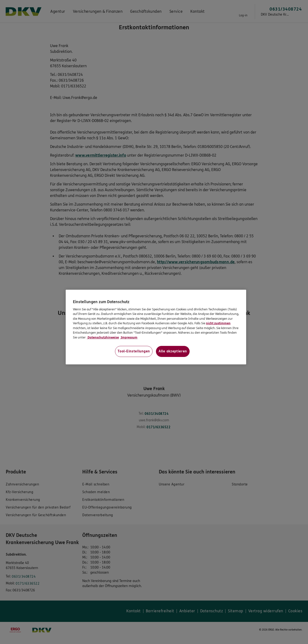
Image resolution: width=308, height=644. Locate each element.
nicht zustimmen (218, 323)
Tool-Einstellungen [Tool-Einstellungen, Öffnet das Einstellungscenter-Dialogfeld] (134, 351)
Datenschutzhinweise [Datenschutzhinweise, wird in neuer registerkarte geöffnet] (103, 337)
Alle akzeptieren (173, 351)
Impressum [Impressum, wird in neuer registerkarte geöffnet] (129, 337)
